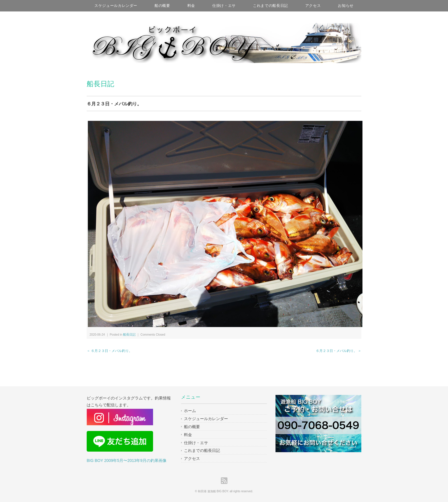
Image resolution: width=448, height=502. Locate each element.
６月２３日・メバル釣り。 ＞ (339, 351)
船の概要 (162, 6)
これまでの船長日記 (270, 6)
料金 (191, 6)
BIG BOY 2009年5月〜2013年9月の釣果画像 (127, 460)
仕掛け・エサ (224, 6)
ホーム (190, 411)
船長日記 (100, 84)
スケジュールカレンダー (116, 6)
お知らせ (346, 6)
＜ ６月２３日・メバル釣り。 (109, 351)
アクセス (313, 6)
